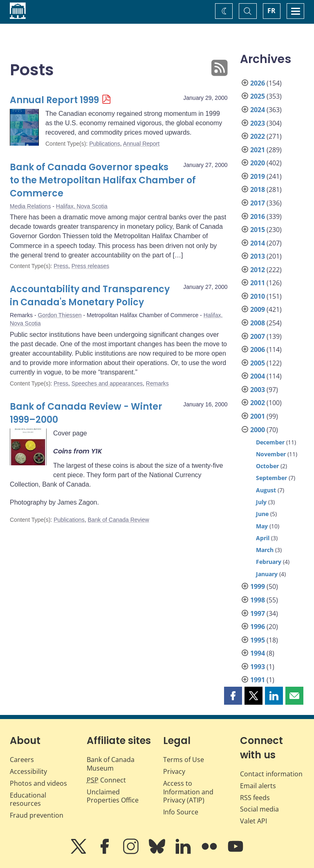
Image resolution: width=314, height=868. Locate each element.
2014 (258, 243)
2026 (258, 83)
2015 (258, 230)
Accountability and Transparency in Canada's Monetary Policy (90, 296)
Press (61, 266)
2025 (258, 96)
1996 (258, 627)
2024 (258, 110)
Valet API (253, 821)
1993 (258, 667)
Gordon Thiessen (59, 315)
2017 (258, 203)
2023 (258, 123)
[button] (233, 696)
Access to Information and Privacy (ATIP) (188, 792)
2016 (258, 216)
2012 (258, 270)
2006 (258, 349)
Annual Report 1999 (54, 100)
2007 (258, 336)
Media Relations (30, 206)
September (271, 478)
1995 (258, 640)
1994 (258, 653)
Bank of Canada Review (118, 520)
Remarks (157, 383)
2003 (258, 390)
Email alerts (258, 786)
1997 (258, 613)
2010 (258, 296)
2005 (258, 363)
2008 (258, 323)
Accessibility (28, 771)
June (262, 514)
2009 (258, 309)
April (263, 538)
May (262, 526)
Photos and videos (38, 783)
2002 (258, 403)
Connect (106, 780)
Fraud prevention (37, 815)
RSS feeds (255, 798)
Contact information (271, 774)
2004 (258, 376)
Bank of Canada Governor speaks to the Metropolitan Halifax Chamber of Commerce (103, 180)
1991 (258, 680)
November (271, 454)
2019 (258, 176)
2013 (258, 256)
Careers (22, 760)
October (267, 466)
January (267, 574)
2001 (258, 416)
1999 (258, 586)
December (270, 442)
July (261, 502)
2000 (258, 430)
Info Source (181, 812)
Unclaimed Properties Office (113, 796)
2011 (258, 283)
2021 (258, 150)
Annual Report (141, 144)
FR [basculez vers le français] (271, 11)
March (265, 550)
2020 (258, 163)
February (269, 562)
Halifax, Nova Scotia (82, 206)
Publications (105, 144)
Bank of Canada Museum (111, 764)
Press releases (91, 266)
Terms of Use (184, 760)
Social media (259, 809)
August (266, 490)
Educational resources (28, 799)
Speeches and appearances (107, 383)
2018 (258, 189)
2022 (258, 136)
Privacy (174, 771)
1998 (258, 600)
